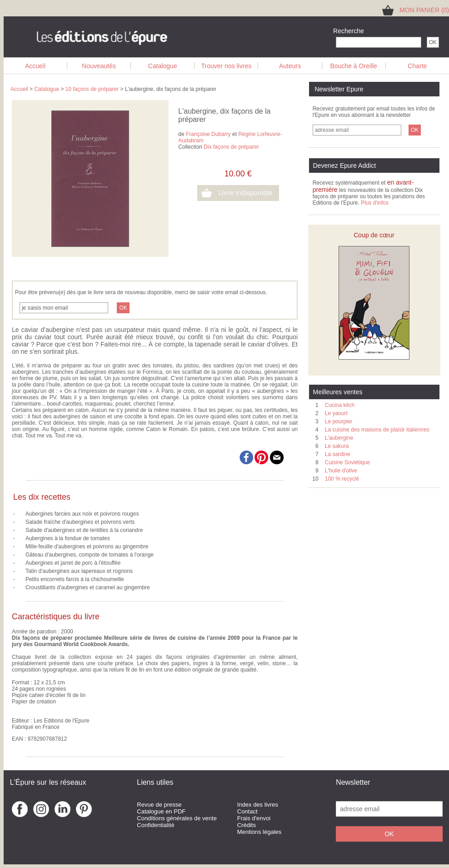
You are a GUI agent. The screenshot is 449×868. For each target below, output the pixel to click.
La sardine (338, 454)
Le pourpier (339, 421)
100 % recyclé (342, 479)
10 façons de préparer (92, 89)
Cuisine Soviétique (347, 462)
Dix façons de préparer (231, 147)
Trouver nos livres (227, 66)
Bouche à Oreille (354, 66)
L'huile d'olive (341, 471)
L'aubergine (339, 438)
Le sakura (337, 446)
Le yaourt (336, 413)
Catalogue (163, 66)
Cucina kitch (340, 405)
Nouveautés (99, 66)
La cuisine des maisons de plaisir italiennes (377, 430)
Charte (417, 66)
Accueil (35, 66)
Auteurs (290, 66)
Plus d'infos (375, 203)
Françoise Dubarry (208, 134)
